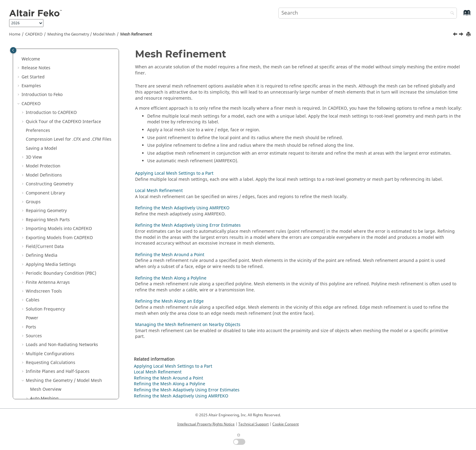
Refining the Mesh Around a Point (69, 189)
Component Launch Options (54, 291)
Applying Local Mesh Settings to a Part (73, 142)
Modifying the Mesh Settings (59, 106)
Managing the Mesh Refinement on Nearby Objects (71, 219)
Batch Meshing (45, 240)
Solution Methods (45, 371)
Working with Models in (60, 261)
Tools (31, 300)
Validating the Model (57, 273)
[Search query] (368, 13)
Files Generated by (55, 335)
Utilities (34, 389)
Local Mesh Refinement (58, 151)
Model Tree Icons (43, 309)
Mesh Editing (44, 231)
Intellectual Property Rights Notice (206, 424)
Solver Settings (41, 282)
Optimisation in (42, 380)
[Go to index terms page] (460, 16)
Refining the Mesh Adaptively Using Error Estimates (71, 178)
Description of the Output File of (59, 398)
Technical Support (253, 424)
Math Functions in (54, 326)
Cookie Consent (286, 424)
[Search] (451, 14)
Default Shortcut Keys (48, 344)
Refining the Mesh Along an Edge (69, 207)
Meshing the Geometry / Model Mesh (81, 34)
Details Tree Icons (44, 317)
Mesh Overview (46, 70)
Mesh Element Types (51, 88)
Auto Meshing (44, 79)
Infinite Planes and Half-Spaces (58, 52)
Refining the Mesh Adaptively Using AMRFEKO (182, 208)
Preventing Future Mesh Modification (68, 115)
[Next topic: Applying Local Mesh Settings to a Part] (462, 35)
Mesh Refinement (136, 34)
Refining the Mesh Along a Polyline (70, 199)
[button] (23, 53)
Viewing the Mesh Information (61, 124)
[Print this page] (469, 34)
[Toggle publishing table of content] (13, 50)
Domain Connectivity (47, 249)
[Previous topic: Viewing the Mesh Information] (456, 35)
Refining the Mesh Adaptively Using (71, 163)
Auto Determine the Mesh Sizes (62, 97)
